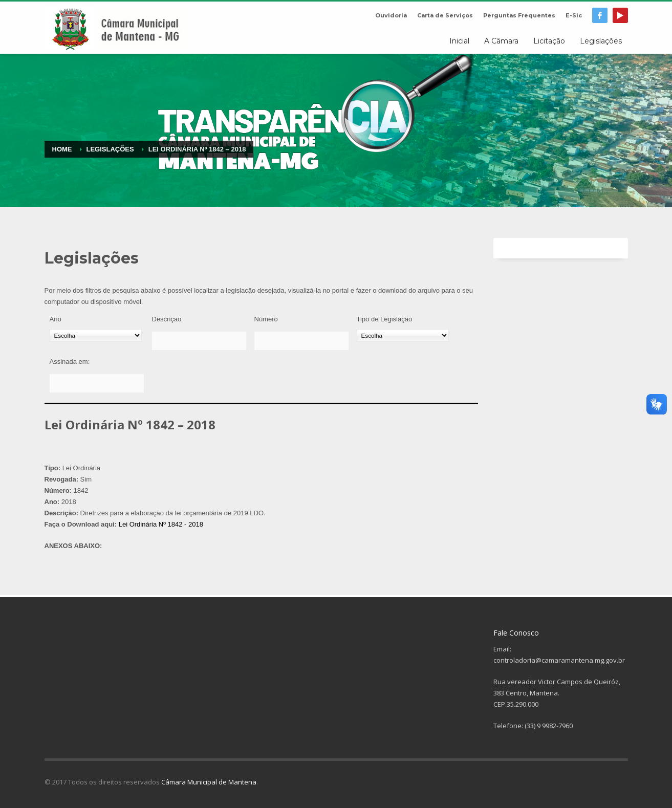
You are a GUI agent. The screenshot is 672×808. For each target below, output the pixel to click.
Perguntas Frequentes (519, 15)
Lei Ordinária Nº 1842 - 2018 (161, 524)
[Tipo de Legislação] (403, 335)
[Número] (301, 341)
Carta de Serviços (445, 15)
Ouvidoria (391, 15)
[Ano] (96, 335)
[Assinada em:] (97, 383)
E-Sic (574, 15)
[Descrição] (199, 341)
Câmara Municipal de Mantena (209, 782)
